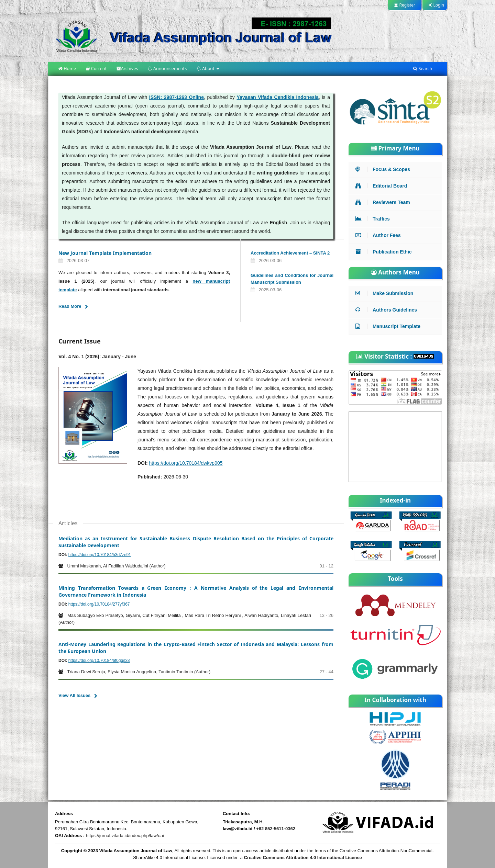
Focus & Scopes (384, 169)
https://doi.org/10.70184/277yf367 (99, 604)
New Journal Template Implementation (105, 253)
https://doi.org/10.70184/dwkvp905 (186, 463)
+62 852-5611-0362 (276, 829)
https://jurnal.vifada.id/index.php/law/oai (125, 836)
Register (405, 5)
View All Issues (74, 695)
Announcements (167, 69)
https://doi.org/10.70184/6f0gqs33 (99, 661)
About (206, 69)
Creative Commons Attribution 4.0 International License (303, 858)
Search (423, 69)
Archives (127, 69)
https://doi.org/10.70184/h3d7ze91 (100, 555)
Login (436, 5)
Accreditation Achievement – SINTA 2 (290, 253)
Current (96, 69)
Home (67, 69)
